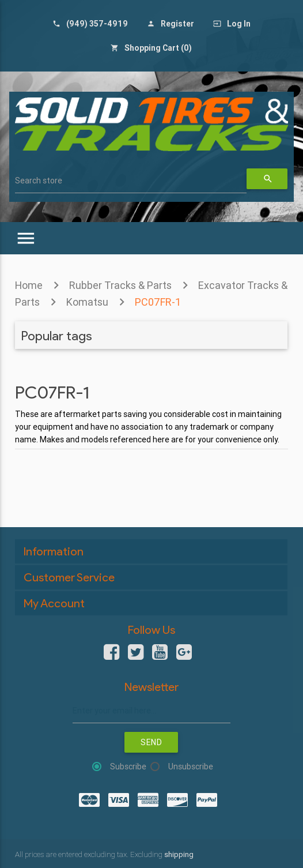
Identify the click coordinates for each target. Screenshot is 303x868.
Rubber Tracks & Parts (120, 285)
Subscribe (128, 766)
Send (151, 742)
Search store (39, 181)
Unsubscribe (191, 766)
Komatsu (87, 302)
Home (29, 285)
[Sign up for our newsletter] (151, 711)
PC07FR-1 (158, 302)
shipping (179, 854)
